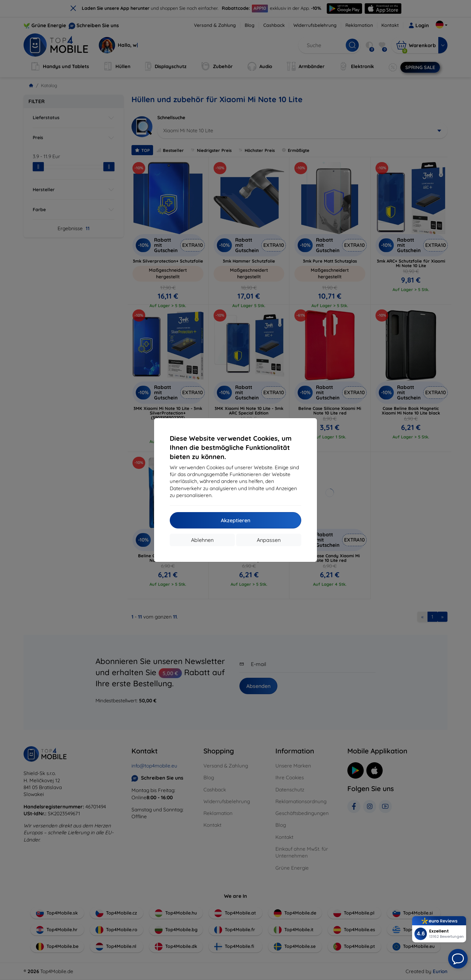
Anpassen (269, 540)
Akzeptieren (235, 520)
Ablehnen (202, 540)
